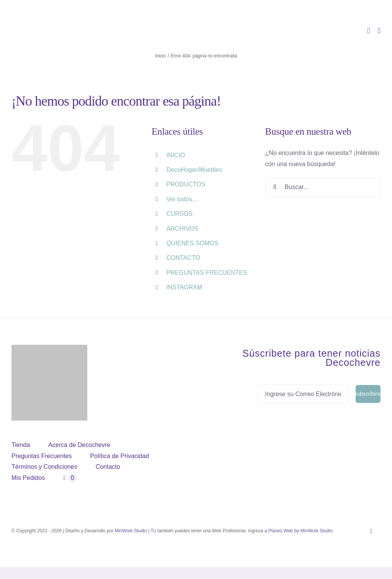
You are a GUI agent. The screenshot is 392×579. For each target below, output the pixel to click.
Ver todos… (182, 199)
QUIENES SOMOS (192, 243)
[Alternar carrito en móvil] (369, 31)
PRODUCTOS (186, 184)
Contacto (108, 467)
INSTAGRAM (184, 287)
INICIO (176, 155)
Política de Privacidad (119, 456)
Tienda (21, 445)
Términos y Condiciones (44, 467)
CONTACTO (183, 258)
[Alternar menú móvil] (379, 31)
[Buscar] (275, 187)
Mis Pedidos (28, 478)
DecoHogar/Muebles (194, 170)
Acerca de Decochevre (79, 445)
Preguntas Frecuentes (42, 456)
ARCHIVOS (182, 229)
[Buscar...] (323, 187)
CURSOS (179, 214)
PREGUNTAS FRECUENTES (207, 273)
